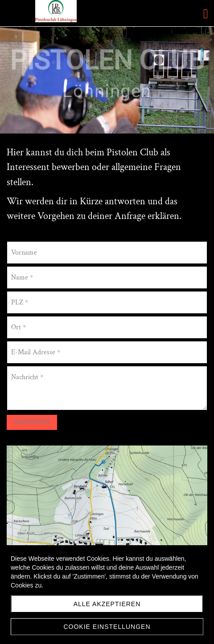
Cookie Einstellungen (107, 627)
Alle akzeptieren (107, 604)
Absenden (32, 422)
